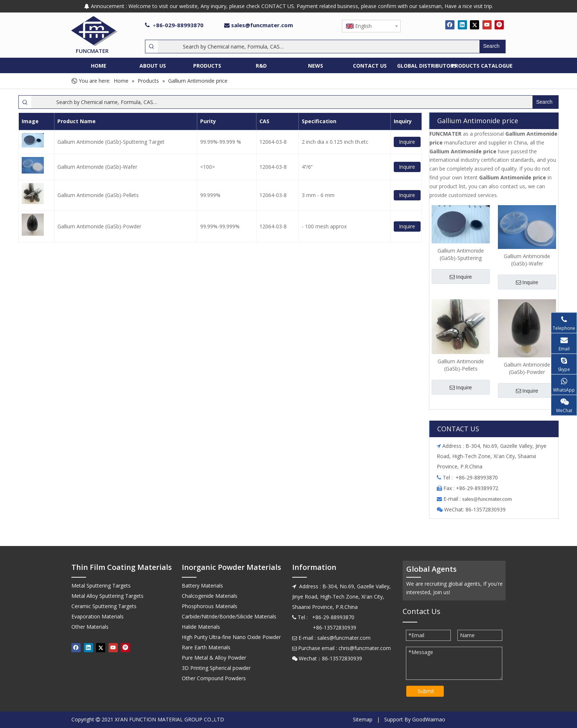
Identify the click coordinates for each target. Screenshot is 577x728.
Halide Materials (201, 627)
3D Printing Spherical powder (216, 668)
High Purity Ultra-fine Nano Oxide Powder (231, 637)
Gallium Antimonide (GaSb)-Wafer (97, 167)
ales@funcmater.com (488, 499)
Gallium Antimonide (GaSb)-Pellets (98, 195)
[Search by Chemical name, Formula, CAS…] (319, 47)
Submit (426, 691)
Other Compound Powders (214, 678)
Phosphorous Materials (210, 606)
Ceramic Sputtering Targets (104, 606)
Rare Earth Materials (206, 647)
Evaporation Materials (98, 616)
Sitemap (363, 719)
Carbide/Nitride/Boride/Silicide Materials (229, 616)
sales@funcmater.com (262, 25)
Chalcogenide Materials (210, 596)
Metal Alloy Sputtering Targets (107, 596)
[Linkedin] (462, 25)
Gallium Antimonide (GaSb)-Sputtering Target (111, 142)
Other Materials (90, 627)
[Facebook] (450, 25)
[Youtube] (487, 25)
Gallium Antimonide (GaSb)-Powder (99, 226)
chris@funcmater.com (365, 648)
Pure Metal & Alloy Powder (214, 658)
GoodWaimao (429, 719)
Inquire (407, 142)
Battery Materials (202, 586)
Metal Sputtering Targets (101, 586)
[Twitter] (475, 25)
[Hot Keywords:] (492, 47)
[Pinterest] (499, 25)
